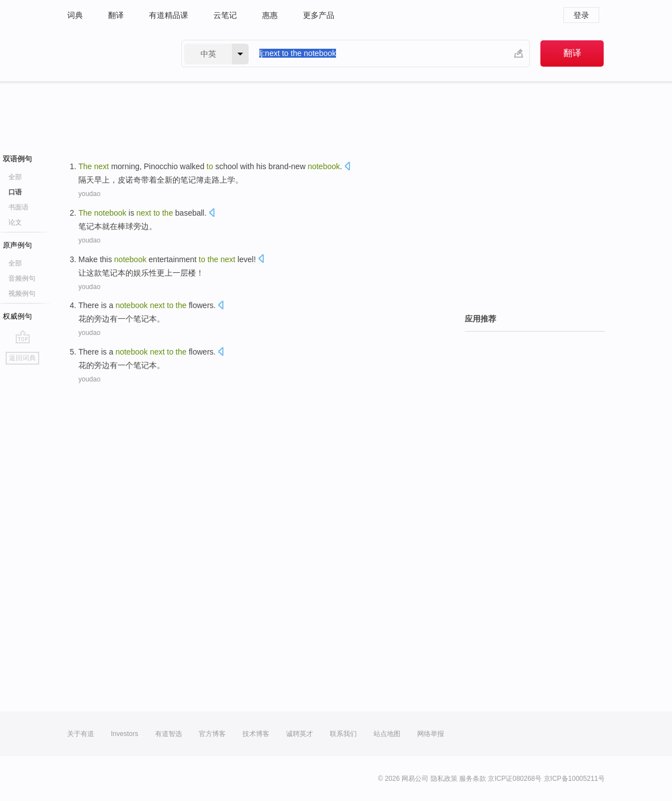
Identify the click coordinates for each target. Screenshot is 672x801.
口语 (15, 192)
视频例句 (22, 294)
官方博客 (212, 734)
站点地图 (387, 734)
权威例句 (17, 316)
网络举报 (431, 734)
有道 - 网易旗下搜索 (113, 53)
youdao (89, 194)
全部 (15, 177)
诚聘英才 (300, 734)
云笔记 (225, 15)
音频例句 (22, 278)
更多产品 (319, 15)
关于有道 (81, 734)
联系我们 (343, 734)
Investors (125, 734)
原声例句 (17, 245)
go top (23, 337)
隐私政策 (444, 779)
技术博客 (256, 734)
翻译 (116, 15)
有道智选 (169, 734)
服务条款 (473, 779)
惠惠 (270, 15)
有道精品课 (169, 15)
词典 (75, 15)
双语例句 (17, 159)
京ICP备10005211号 (574, 779)
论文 (15, 222)
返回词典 (22, 358)
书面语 (18, 207)
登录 (581, 15)
